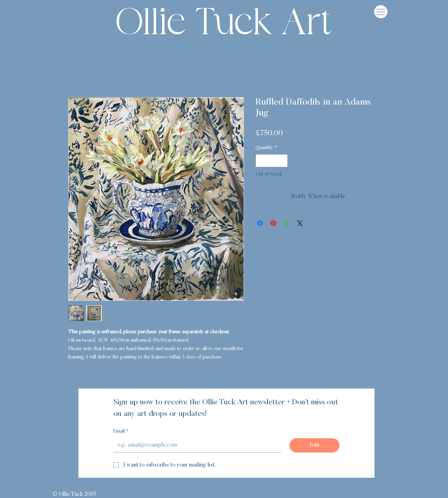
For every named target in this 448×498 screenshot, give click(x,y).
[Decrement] (261, 161)
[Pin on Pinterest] (273, 223)
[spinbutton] (272, 161)
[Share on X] (300, 223)
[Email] (195, 445)
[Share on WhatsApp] (287, 223)
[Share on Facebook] (260, 223)
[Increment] (282, 161)
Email (121, 432)
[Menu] (381, 12)
